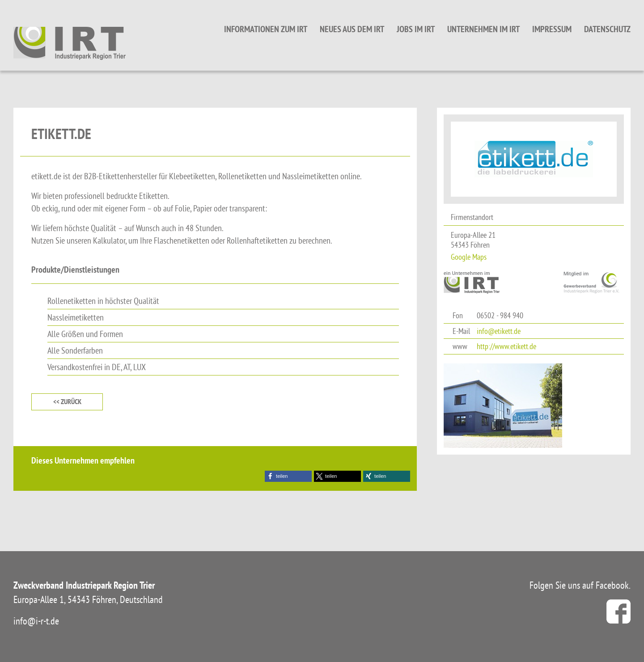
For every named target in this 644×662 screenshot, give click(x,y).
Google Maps (469, 257)
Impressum (552, 29)
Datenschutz (607, 29)
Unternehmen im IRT (483, 29)
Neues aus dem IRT (352, 29)
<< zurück (67, 402)
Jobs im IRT (416, 29)
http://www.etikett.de (506, 346)
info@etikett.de (499, 331)
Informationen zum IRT (266, 29)
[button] (288, 476)
